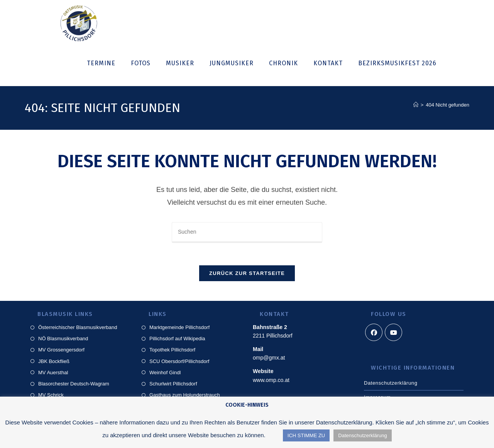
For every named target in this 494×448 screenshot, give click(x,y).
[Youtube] (393, 333)
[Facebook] (374, 333)
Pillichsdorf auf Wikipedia (177, 340)
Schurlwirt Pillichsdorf (173, 385)
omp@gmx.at (269, 359)
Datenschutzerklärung (391, 384)
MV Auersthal (53, 374)
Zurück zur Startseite (247, 274)
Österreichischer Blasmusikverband (78, 328)
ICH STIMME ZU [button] (306, 435)
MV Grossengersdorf (61, 351)
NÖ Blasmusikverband (63, 340)
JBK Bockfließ (54, 362)
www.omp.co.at (271, 381)
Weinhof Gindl (165, 374)
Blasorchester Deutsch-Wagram (74, 385)
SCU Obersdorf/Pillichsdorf (179, 362)
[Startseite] (416, 105)
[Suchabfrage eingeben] (247, 232)
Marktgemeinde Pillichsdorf (179, 328)
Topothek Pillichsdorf (172, 351)
